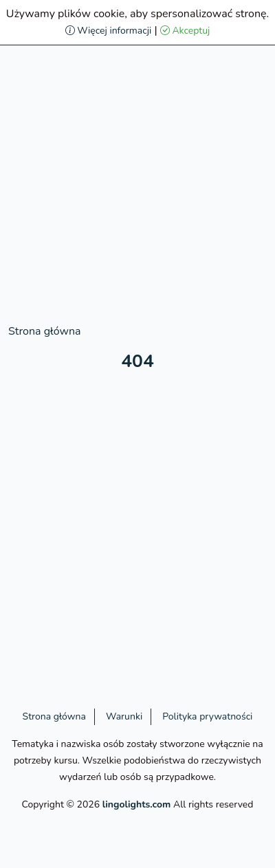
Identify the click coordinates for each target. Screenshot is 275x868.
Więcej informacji (109, 31)
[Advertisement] (137, 186)
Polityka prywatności (207, 716)
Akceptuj (185, 31)
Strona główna (44, 331)
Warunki (124, 716)
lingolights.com (137, 804)
